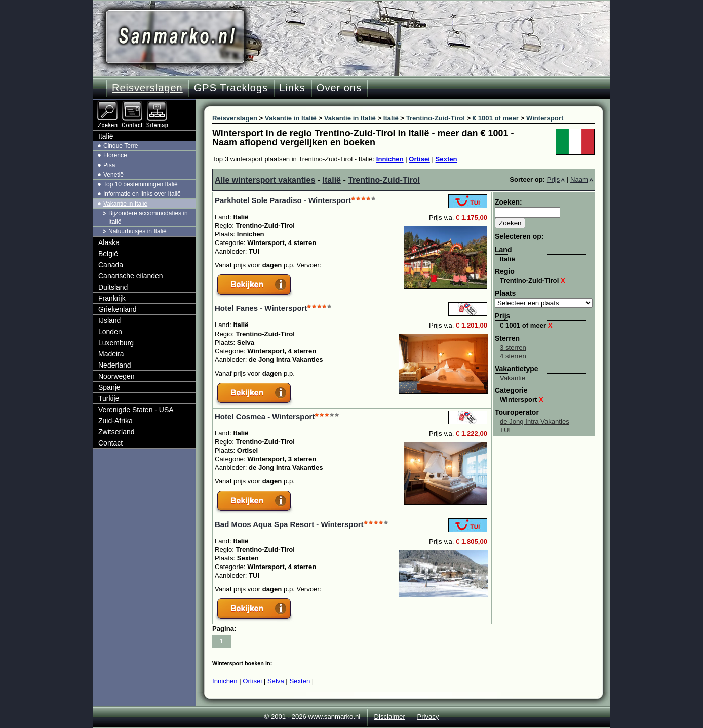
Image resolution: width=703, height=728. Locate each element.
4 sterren (513, 356)
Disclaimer (390, 717)
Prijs (556, 179)
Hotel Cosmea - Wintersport (265, 416)
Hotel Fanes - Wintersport (261, 308)
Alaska (109, 242)
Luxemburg (116, 343)
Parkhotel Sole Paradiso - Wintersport (283, 200)
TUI (505, 430)
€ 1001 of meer (526, 325)
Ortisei (419, 159)
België (108, 254)
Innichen (390, 159)
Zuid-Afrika (115, 421)
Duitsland (113, 287)
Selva (276, 681)
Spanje (109, 387)
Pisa (109, 165)
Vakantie (513, 378)
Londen (110, 332)
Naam (582, 179)
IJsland (109, 320)
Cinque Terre (121, 146)
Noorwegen (116, 376)
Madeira (111, 354)
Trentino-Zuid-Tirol (384, 180)
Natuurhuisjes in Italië (138, 231)
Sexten (446, 159)
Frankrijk (112, 298)
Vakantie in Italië (125, 204)
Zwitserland (116, 432)
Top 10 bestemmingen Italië (141, 184)
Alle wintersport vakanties (265, 180)
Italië (332, 180)
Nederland (115, 365)
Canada (111, 265)
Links (292, 88)
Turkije (109, 398)
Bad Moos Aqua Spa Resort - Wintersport (289, 524)
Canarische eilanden (131, 276)
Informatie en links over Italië (142, 194)
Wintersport (522, 400)
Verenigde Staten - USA (136, 410)
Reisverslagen (147, 88)
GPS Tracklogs (231, 88)
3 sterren (513, 348)
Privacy (428, 717)
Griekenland (118, 309)
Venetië (113, 175)
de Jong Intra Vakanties (535, 421)
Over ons (339, 88)
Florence (115, 155)
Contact (110, 443)
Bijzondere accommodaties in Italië (148, 217)
